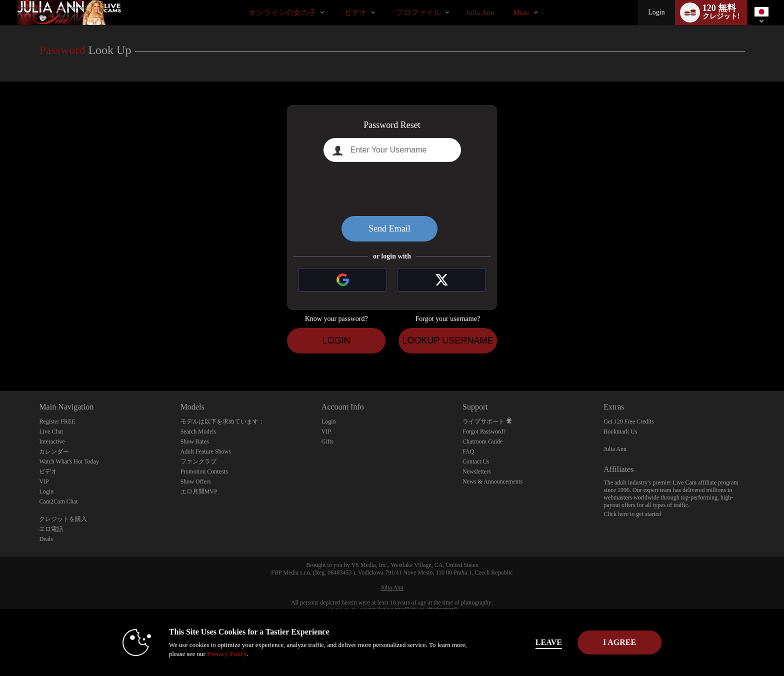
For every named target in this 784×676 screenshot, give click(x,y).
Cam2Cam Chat (58, 501)
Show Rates (195, 441)
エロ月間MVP (199, 491)
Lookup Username (447, 340)
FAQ (468, 451)
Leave (532, 642)
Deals (46, 539)
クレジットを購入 (63, 519)
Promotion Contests (204, 471)
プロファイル (418, 12)
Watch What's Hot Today (69, 461)
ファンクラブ (198, 461)
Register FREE (57, 421)
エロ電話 (51, 529)
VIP (44, 481)
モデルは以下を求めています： (222, 421)
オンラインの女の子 (282, 12)
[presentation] (392, 189)
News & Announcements (492, 481)
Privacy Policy (210, 654)
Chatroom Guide (482, 441)
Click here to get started (632, 514)
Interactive (52, 441)
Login (656, 12)
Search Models (198, 431)
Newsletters (477, 471)
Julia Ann (615, 449)
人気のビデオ (336, 0)
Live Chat (51, 431)
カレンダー (54, 451)
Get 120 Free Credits (628, 421)
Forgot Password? (484, 431)
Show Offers (196, 481)
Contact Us (476, 461)
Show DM (0, 354)
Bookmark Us (620, 431)
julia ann (480, 12)
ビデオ (356, 12)
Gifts (327, 441)
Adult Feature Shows (206, 451)
